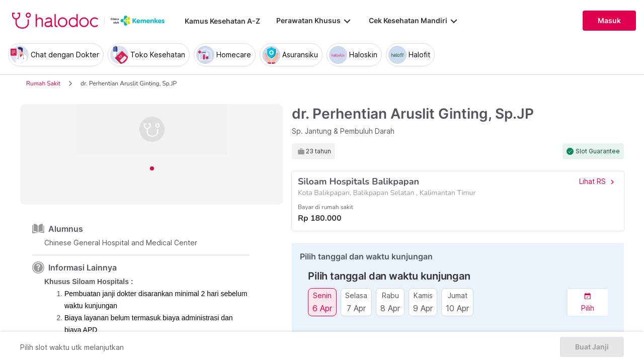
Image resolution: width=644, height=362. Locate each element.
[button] (588, 302)
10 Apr (457, 308)
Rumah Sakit (43, 83)
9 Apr (423, 308)
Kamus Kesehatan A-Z (222, 21)
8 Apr (390, 308)
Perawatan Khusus (314, 21)
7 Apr (356, 308)
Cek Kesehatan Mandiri (414, 21)
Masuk (609, 21)
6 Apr (322, 308)
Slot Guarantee (598, 151)
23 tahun (318, 151)
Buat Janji (592, 347)
